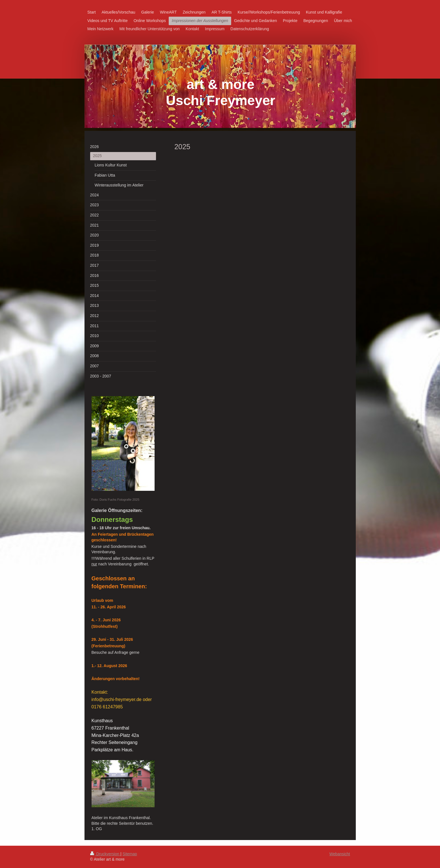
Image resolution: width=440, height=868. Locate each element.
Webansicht (340, 854)
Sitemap (130, 854)
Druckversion (105, 854)
